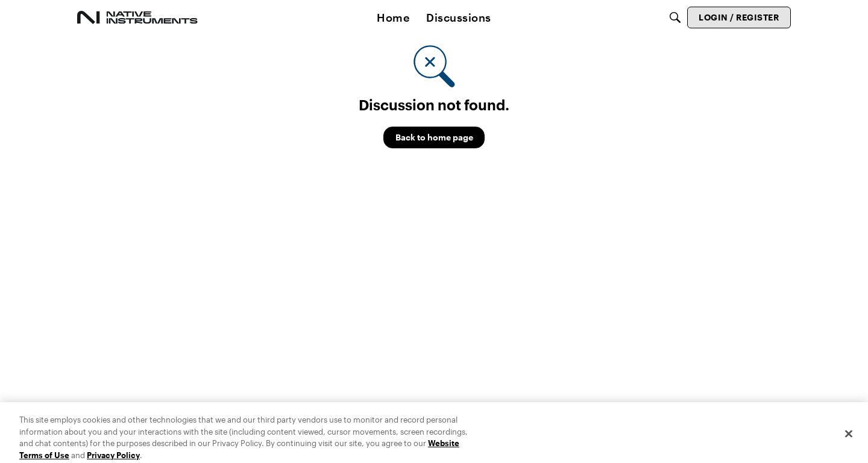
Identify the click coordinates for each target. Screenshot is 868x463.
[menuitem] (393, 17)
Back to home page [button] (434, 137)
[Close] (849, 436)
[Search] (675, 17)
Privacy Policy (113, 458)
